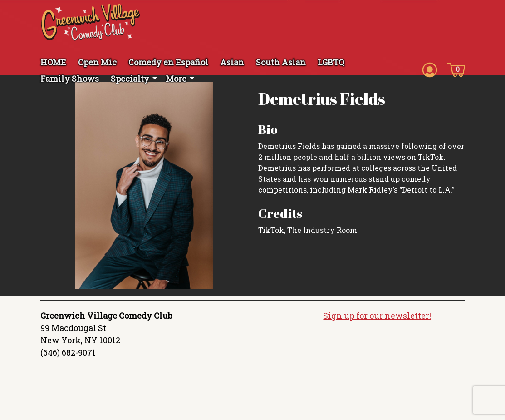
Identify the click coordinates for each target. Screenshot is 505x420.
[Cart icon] (456, 69)
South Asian (281, 62)
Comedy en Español (168, 62)
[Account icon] (430, 69)
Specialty (130, 79)
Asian (232, 62)
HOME (53, 62)
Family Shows (70, 79)
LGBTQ (331, 62)
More (176, 79)
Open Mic (97, 62)
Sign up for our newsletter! (377, 316)
